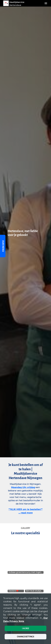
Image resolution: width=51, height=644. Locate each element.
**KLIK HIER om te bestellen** (26, 509)
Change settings (26, 637)
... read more (26, 513)
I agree (26, 628)
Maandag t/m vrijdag (23, 487)
